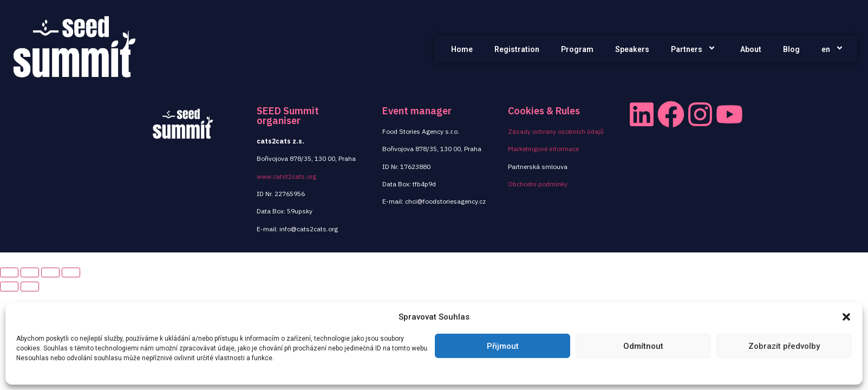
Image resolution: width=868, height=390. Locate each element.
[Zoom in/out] (71, 272)
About (751, 49)
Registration (517, 49)
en (834, 49)
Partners (695, 49)
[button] (846, 317)
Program (577, 49)
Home (462, 49)
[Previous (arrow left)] (9, 287)
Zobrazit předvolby (784, 346)
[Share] (30, 272)
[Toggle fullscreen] (50, 272)
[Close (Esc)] (9, 272)
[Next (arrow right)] (30, 287)
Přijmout (503, 346)
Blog (791, 49)
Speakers (632, 49)
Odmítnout (643, 346)
